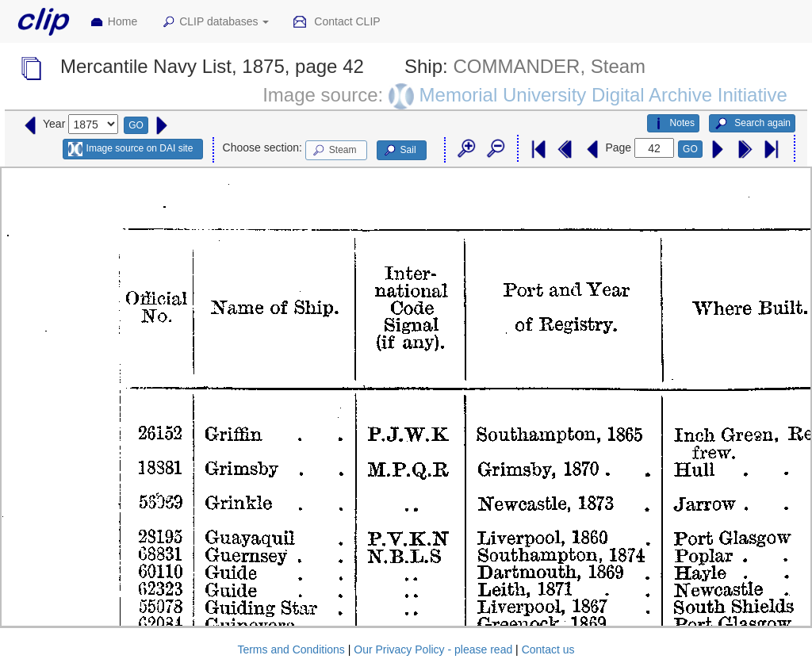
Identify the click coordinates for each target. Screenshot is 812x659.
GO (136, 125)
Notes (673, 124)
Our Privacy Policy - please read (433, 649)
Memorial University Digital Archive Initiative (603, 95)
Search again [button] (752, 124)
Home (113, 22)
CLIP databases (215, 22)
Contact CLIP (336, 22)
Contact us (548, 649)
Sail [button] (399, 151)
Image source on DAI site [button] (130, 149)
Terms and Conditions (291, 649)
